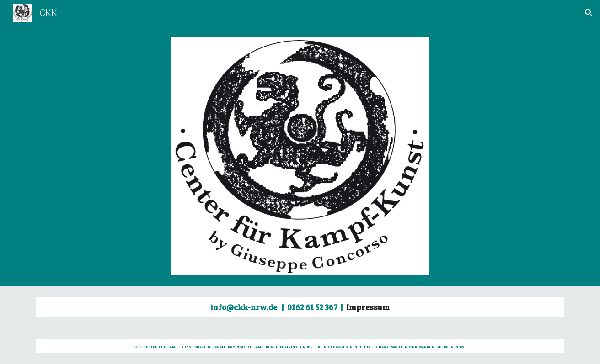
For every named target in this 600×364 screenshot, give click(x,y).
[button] (589, 13)
